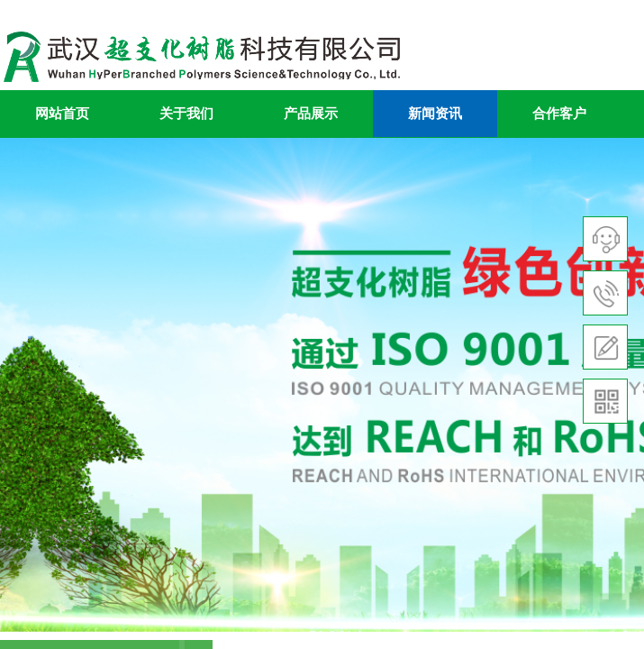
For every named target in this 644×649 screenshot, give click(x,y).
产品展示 (311, 114)
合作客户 (559, 114)
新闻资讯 (435, 114)
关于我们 (186, 114)
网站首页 (62, 114)
